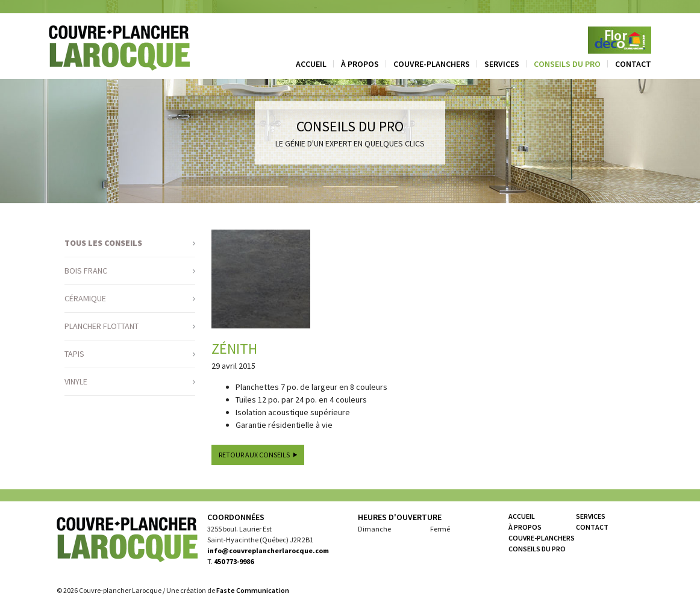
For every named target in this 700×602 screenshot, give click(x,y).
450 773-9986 (234, 561)
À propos (360, 64)
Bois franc (86, 271)
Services (502, 64)
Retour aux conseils (254, 455)
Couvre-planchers (432, 64)
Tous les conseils (103, 243)
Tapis (74, 354)
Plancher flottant (102, 326)
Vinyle (76, 381)
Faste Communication (253, 590)
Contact (633, 64)
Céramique (85, 298)
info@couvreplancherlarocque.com (268, 550)
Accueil (311, 64)
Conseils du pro (567, 64)
